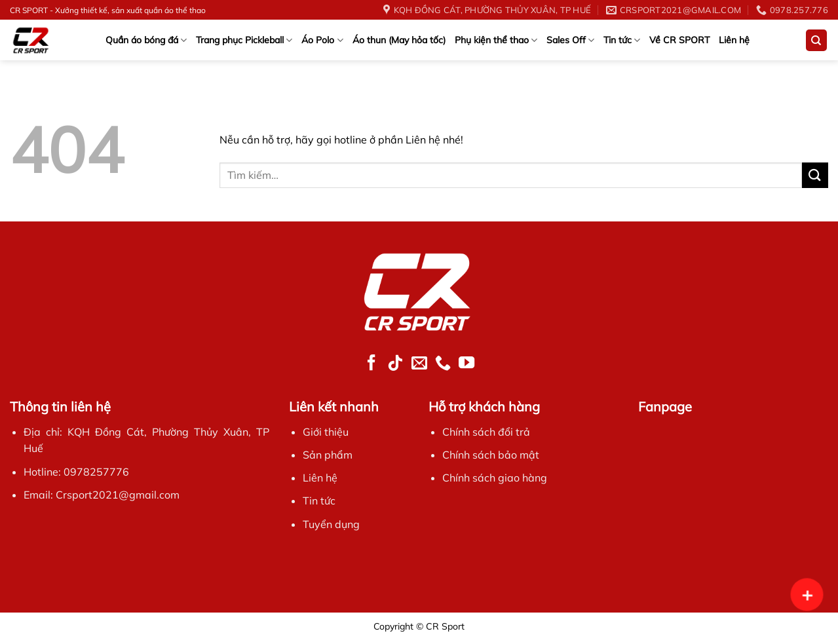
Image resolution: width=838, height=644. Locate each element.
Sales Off (570, 40)
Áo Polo (322, 40)
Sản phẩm (328, 455)
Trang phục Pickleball (244, 40)
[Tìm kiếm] (817, 40)
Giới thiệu (326, 432)
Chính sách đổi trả (486, 432)
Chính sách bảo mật (491, 455)
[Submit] (815, 175)
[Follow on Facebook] (371, 364)
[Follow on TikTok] (395, 364)
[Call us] (443, 364)
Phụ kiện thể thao (496, 40)
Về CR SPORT (679, 40)
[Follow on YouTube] (467, 364)
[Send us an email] (419, 364)
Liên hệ (734, 40)
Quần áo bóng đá (146, 40)
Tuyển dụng (331, 524)
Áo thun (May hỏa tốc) (399, 40)
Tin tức (622, 40)
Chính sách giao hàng (495, 478)
